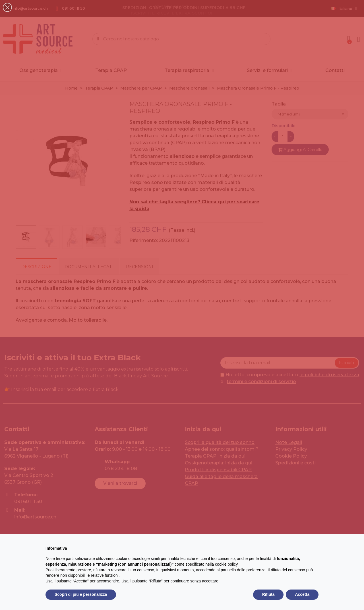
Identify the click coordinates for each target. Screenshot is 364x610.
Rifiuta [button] (268, 594)
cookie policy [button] (226, 564)
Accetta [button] (302, 594)
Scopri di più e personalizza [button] (81, 594)
